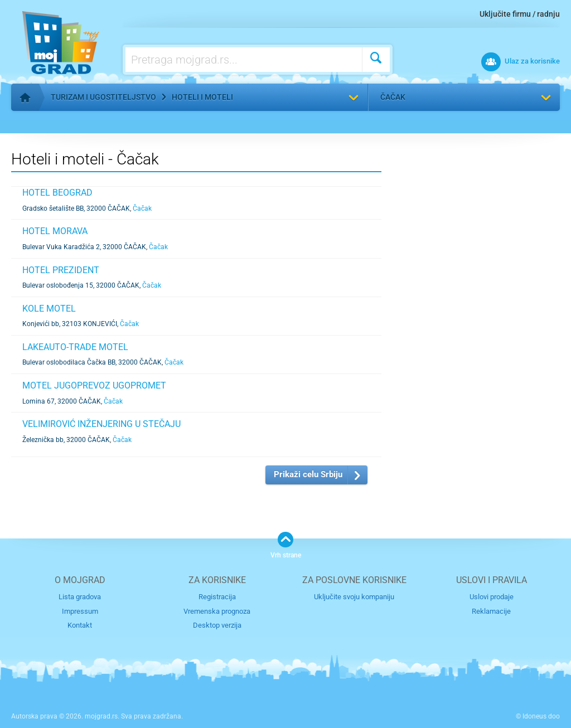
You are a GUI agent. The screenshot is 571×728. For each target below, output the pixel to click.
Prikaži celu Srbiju (308, 474)
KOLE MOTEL (49, 309)
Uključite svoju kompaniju (354, 597)
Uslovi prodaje (492, 597)
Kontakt (80, 625)
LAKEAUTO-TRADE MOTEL (75, 347)
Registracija (217, 597)
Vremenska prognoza (217, 611)
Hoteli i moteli (202, 97)
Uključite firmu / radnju (520, 14)
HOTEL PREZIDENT (61, 270)
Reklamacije (491, 611)
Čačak (393, 97)
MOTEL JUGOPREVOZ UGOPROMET (94, 385)
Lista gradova (80, 597)
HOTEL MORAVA (55, 231)
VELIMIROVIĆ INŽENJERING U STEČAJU (101, 424)
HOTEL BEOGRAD (57, 193)
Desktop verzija (217, 625)
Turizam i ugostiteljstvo (103, 97)
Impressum (80, 611)
